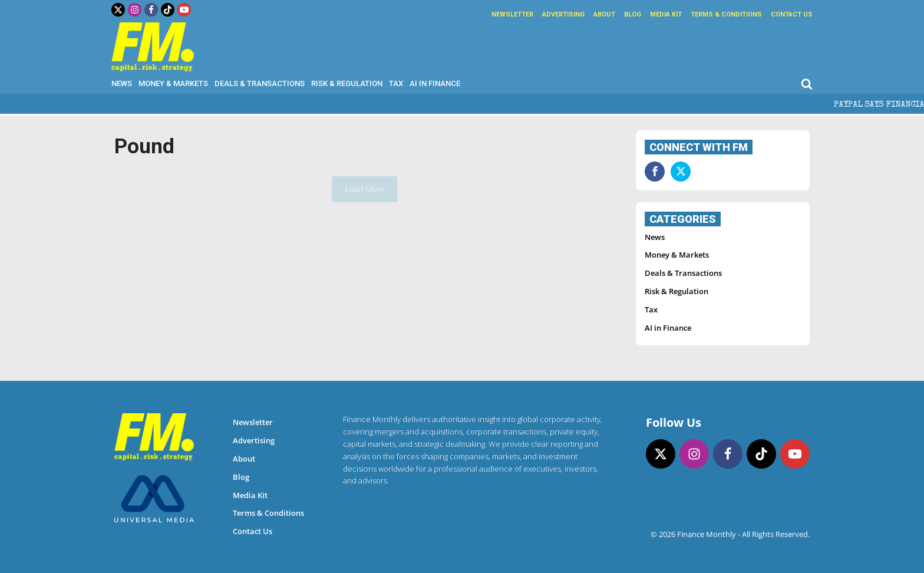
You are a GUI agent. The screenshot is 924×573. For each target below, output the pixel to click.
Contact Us (792, 14)
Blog (633, 14)
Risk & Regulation (347, 83)
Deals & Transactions (260, 83)
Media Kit (666, 14)
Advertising (563, 14)
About (604, 14)
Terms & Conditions (726, 14)
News (122, 83)
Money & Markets (173, 83)
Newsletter (512, 14)
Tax (396, 83)
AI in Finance (435, 83)
